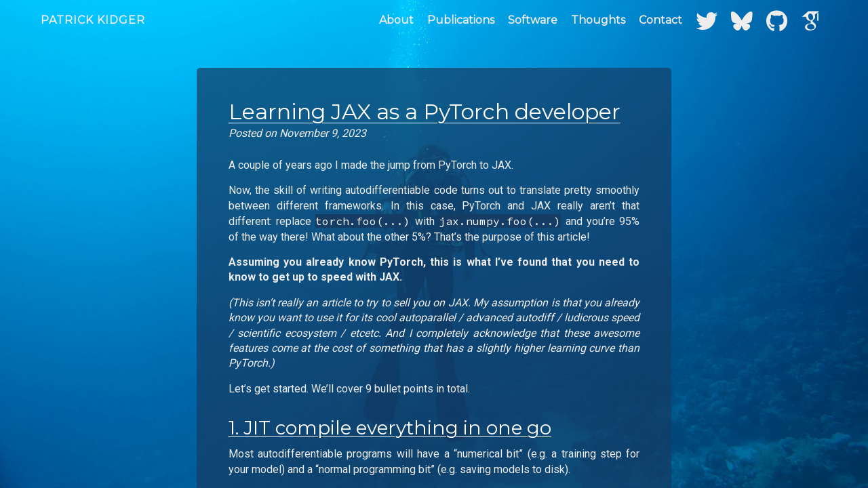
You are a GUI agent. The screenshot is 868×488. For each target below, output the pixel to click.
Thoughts (598, 20)
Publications (461, 20)
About (396, 20)
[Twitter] (707, 20)
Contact (660, 20)
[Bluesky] (742, 20)
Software (533, 20)
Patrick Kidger (93, 20)
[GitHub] (777, 20)
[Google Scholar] (811, 20)
